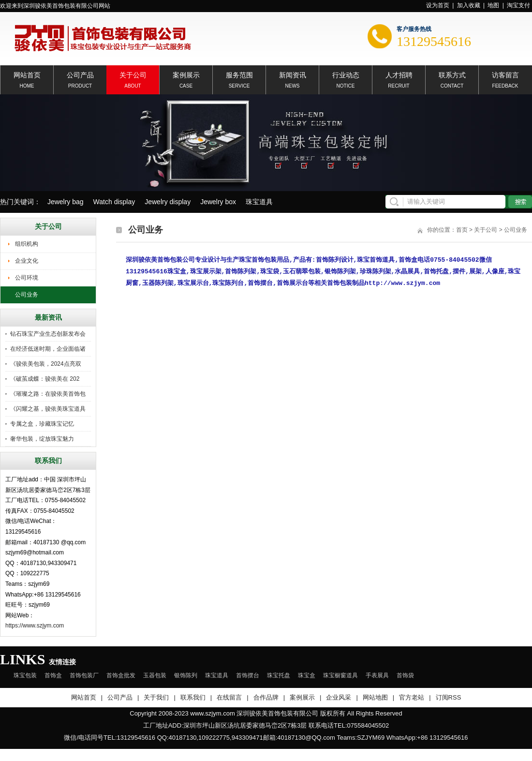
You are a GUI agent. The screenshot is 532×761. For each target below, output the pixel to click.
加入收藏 (469, 5)
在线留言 (229, 697)
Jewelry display (168, 202)
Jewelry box (218, 202)
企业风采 (339, 697)
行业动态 (346, 74)
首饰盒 (53, 675)
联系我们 (193, 697)
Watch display (114, 202)
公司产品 (80, 74)
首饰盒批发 (121, 675)
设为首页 (438, 5)
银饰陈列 (186, 675)
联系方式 (452, 74)
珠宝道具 (259, 202)
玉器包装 (155, 675)
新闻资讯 (293, 74)
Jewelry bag (66, 202)
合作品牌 (266, 697)
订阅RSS (449, 697)
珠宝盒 (307, 675)
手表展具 (377, 675)
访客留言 (505, 74)
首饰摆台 (248, 675)
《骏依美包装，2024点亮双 (46, 364)
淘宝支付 (518, 5)
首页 (462, 230)
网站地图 (375, 697)
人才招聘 (399, 74)
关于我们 (156, 697)
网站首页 (27, 74)
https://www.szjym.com (35, 626)
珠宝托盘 (279, 675)
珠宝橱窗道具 (340, 675)
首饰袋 (405, 675)
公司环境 (27, 278)
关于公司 (133, 74)
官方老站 (412, 697)
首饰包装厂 (84, 675)
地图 (493, 5)
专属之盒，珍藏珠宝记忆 (42, 424)
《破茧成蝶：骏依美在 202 (45, 379)
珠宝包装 (25, 675)
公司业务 (27, 295)
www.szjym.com (212, 713)
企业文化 (27, 261)
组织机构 (27, 244)
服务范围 (239, 74)
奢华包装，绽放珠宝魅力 (42, 439)
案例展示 (186, 74)
